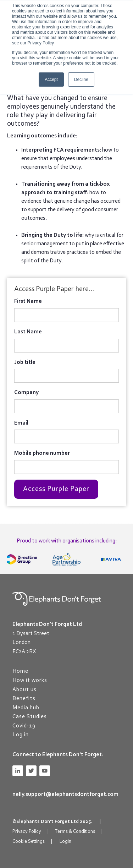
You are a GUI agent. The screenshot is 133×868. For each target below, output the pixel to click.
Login (65, 842)
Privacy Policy (27, 832)
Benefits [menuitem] (24, 699)
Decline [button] (81, 80)
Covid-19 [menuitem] (24, 726)
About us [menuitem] (24, 690)
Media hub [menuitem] (26, 708)
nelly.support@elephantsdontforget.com (65, 795)
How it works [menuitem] (30, 681)
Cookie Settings (29, 842)
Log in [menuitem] (21, 735)
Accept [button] (51, 80)
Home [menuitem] (20, 671)
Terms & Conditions (75, 832)
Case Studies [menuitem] (30, 717)
